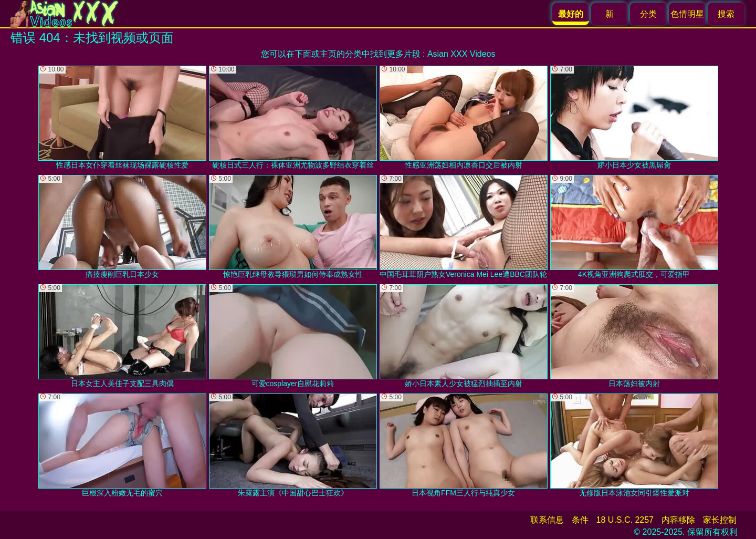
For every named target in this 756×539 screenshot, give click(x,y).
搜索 (726, 14)
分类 (648, 14)
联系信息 (547, 520)
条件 (580, 520)
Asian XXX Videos (461, 54)
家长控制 (720, 520)
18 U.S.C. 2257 (625, 520)
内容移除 (678, 520)
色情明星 (687, 14)
